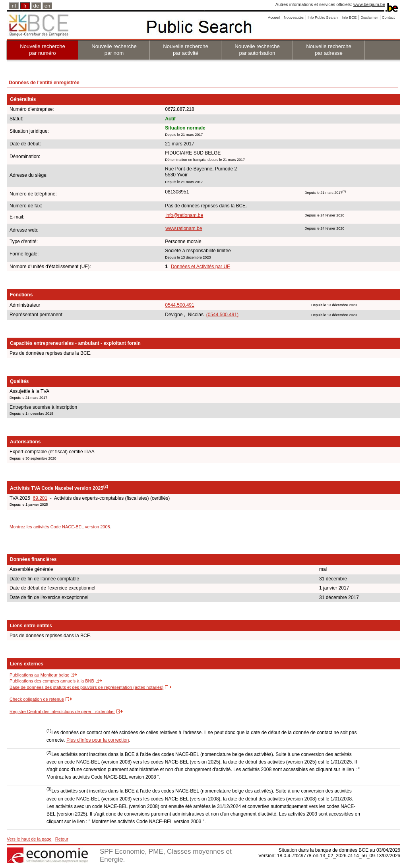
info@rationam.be (184, 215)
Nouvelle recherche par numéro (43, 50)
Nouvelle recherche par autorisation (257, 50)
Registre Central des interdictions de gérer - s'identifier (62, 711)
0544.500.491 (179, 305)
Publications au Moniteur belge (39, 675)
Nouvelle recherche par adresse (329, 50)
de (36, 6)
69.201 (40, 498)
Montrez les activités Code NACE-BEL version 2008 (60, 527)
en (47, 6)
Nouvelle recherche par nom (114, 50)
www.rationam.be (184, 228)
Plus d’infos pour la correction (98, 740)
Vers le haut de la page (29, 839)
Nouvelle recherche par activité (186, 50)
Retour (62, 839)
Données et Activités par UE (201, 267)
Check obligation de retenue (37, 699)
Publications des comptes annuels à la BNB (52, 681)
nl (14, 6)
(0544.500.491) (222, 315)
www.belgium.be (369, 4)
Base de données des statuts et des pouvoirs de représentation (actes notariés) (86, 687)
